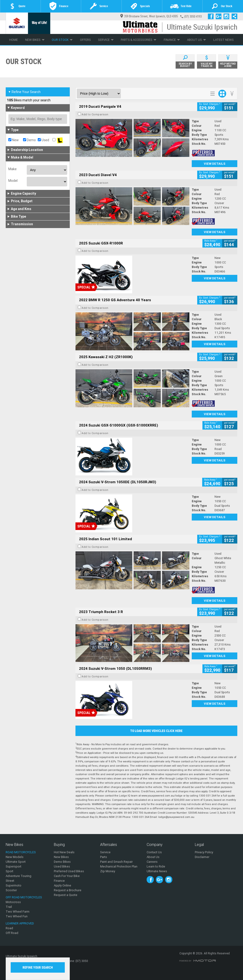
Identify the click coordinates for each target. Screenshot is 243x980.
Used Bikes (62, 866)
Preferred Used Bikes (69, 871)
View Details (215, 164)
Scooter (11, 890)
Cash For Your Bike (67, 876)
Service (106, 40)
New (14, 140)
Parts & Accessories (139, 40)
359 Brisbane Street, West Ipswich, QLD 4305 (149, 16)
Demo (29, 140)
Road (9, 928)
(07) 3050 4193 (193, 16)
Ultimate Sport (16, 862)
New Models (15, 857)
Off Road (12, 933)
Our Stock (62, 40)
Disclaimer (202, 857)
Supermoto (14, 885)
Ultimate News (157, 871)
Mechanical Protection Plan (119, 866)
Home (14, 40)
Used (43, 140)
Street (10, 881)
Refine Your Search (24, 92)
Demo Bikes (62, 862)
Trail (9, 907)
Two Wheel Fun (17, 916)
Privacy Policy (204, 852)
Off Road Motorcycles (24, 897)
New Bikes (35, 40)
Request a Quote (66, 895)
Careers (152, 862)
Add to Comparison (95, 114)
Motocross (13, 902)
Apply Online (63, 885)
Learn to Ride (156, 866)
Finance (172, 40)
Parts (104, 857)
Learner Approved (20, 923)
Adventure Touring (19, 876)
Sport (9, 871)
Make (12, 169)
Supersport (14, 866)
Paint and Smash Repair (116, 862)
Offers (85, 40)
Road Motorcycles (21, 852)
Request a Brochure (68, 890)
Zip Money (108, 871)
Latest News (224, 40)
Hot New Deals (64, 852)
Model (13, 181)
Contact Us (154, 852)
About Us (196, 40)
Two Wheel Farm (18, 912)
